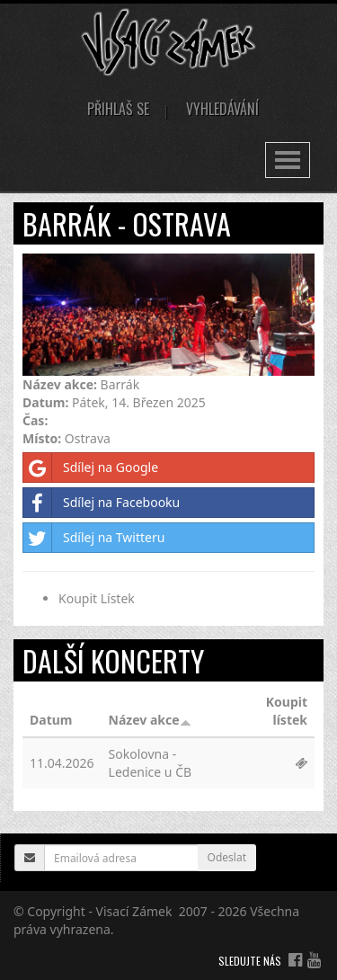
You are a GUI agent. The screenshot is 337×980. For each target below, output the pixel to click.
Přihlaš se (118, 109)
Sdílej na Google (91, 468)
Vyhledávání (222, 109)
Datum (51, 720)
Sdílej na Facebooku (102, 503)
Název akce (150, 720)
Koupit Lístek (97, 598)
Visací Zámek (134, 911)
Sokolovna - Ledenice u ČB (151, 763)
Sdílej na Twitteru (94, 538)
